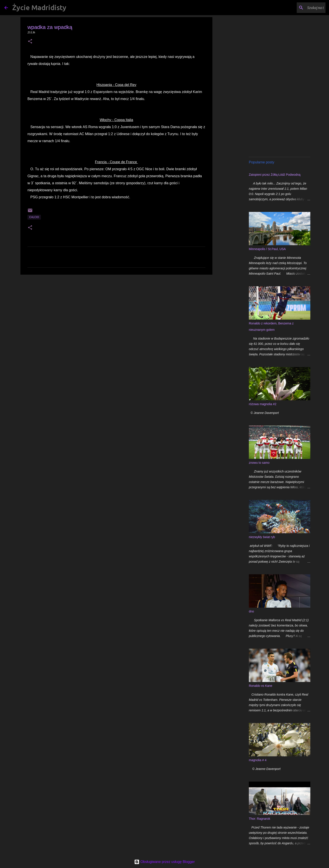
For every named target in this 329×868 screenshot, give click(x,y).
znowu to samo (259, 463)
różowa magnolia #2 (263, 404)
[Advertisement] (116, 312)
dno (251, 611)
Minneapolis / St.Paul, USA (267, 249)
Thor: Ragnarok (259, 819)
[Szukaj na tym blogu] (302, 8)
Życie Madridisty (39, 7)
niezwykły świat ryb (262, 537)
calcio (34, 217)
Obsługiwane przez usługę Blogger (164, 862)
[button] (30, 42)
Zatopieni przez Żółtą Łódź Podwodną (275, 175)
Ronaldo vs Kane (261, 686)
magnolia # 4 (258, 760)
